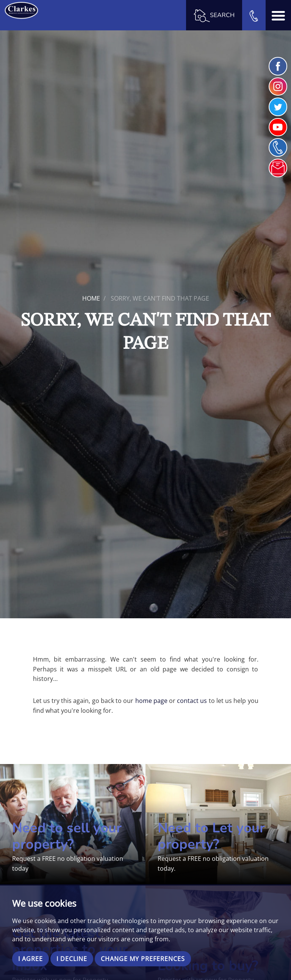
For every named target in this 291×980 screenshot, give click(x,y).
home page (151, 701)
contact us (192, 701)
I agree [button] (31, 959)
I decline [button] (72, 959)
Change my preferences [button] (143, 959)
